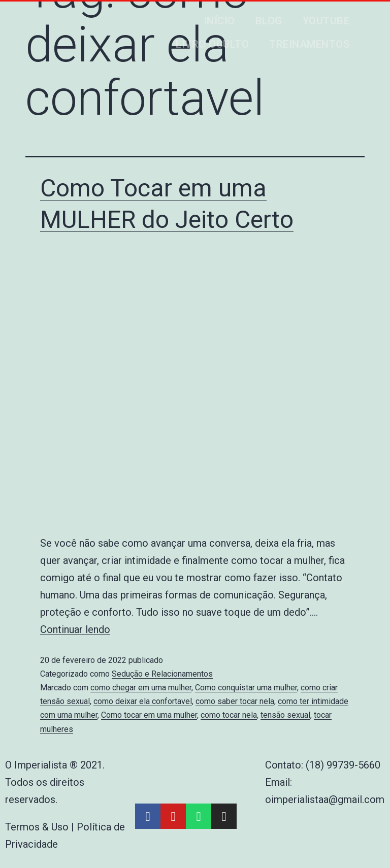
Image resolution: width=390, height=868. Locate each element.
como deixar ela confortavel (143, 701)
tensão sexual (285, 715)
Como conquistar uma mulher (246, 688)
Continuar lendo (75, 629)
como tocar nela (229, 715)
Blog (269, 21)
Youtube (326, 21)
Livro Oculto (212, 44)
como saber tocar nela (235, 701)
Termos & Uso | (41, 827)
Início (219, 21)
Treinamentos (309, 44)
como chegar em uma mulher (141, 688)
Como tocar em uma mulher (149, 715)
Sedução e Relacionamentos (162, 674)
